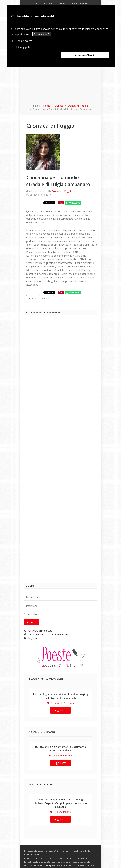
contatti (46, 865)
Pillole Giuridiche (61, 812)
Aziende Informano (60, 756)
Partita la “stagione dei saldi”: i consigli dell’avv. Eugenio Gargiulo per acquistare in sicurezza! (61, 803)
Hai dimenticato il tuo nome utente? (46, 634)
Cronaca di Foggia (62, 191)
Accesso (32, 622)
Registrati (31, 638)
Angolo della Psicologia (61, 703)
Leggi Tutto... (60, 710)
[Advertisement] (61, 78)
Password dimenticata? (39, 631)
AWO (39, 854)
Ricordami (33, 614)
